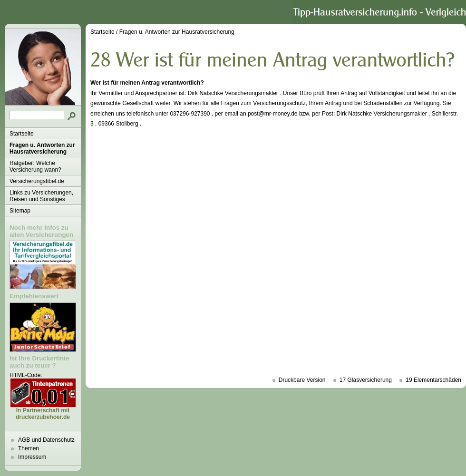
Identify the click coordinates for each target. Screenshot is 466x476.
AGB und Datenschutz (46, 440)
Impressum (32, 457)
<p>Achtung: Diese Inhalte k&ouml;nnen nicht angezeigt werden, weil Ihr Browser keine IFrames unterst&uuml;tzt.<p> (276, 253)
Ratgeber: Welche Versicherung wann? (35, 166)
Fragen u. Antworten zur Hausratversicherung (42, 148)
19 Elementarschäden (433, 380)
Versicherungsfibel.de (37, 181)
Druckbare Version (302, 380)
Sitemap (20, 211)
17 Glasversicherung (366, 380)
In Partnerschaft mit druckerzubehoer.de (43, 411)
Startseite (22, 134)
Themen (29, 448)
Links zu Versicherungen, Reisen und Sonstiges (41, 196)
